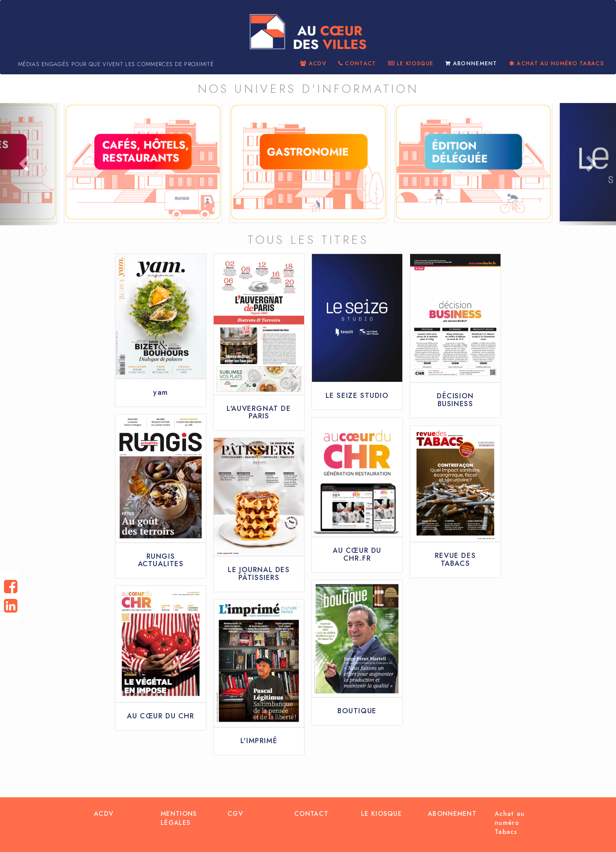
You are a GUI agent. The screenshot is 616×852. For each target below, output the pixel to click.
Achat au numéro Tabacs (510, 823)
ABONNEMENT (471, 63)
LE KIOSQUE (411, 63)
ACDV (313, 63)
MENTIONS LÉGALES (179, 818)
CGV (235, 814)
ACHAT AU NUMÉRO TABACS (556, 63)
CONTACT (357, 63)
